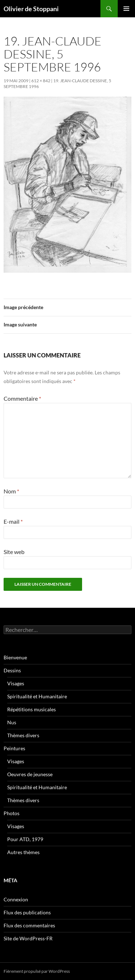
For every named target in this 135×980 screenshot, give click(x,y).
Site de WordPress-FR (28, 938)
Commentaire (22, 398)
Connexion (16, 899)
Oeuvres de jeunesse (30, 774)
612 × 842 (41, 81)
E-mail (13, 521)
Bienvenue (15, 657)
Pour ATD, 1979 (25, 839)
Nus (12, 722)
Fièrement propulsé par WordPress (37, 971)
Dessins (12, 670)
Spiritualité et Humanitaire (37, 696)
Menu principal (126, 9)
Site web (14, 552)
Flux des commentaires (29, 925)
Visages (16, 683)
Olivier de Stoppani (31, 9)
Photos (12, 813)
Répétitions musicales (31, 709)
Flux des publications (27, 912)
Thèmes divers (23, 735)
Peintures (14, 748)
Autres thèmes (23, 852)
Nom (11, 491)
